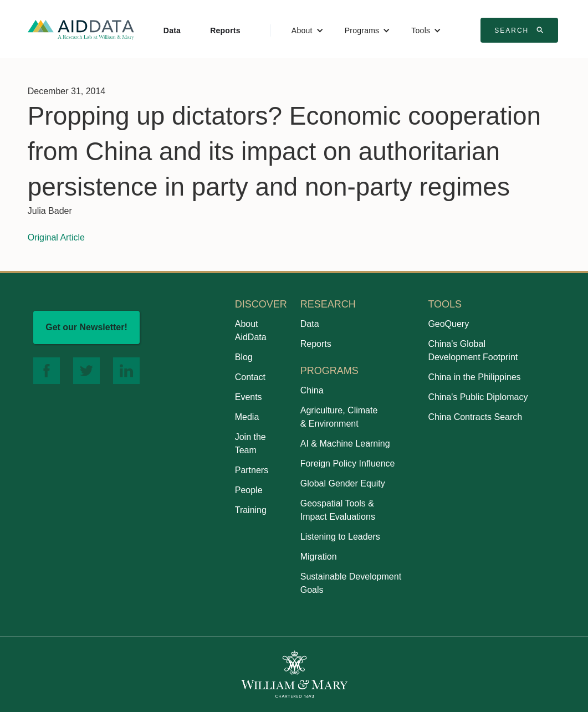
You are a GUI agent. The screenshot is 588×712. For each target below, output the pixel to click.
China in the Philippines (474, 377)
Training (251, 510)
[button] (308, 30)
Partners (252, 470)
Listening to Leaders (340, 537)
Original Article (56, 237)
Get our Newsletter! (86, 327)
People (249, 490)
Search (520, 30)
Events (249, 397)
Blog (244, 357)
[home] (81, 29)
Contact (250, 377)
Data (172, 30)
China (312, 390)
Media (247, 417)
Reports (225, 30)
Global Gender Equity (343, 483)
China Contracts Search (475, 417)
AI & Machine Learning (345, 444)
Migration (319, 557)
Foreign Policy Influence (348, 463)
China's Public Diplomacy (478, 397)
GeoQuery (448, 324)
